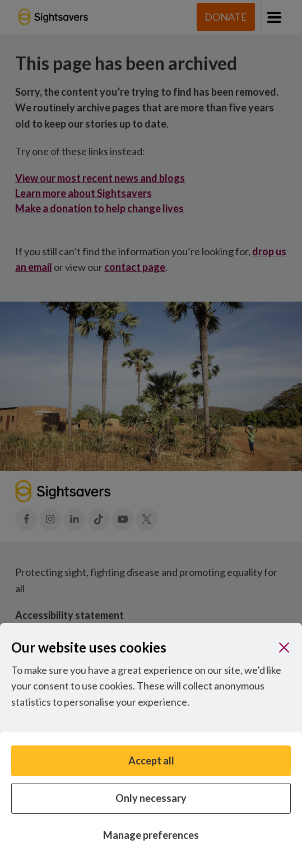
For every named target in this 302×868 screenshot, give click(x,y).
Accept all (151, 761)
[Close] (284, 648)
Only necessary (151, 798)
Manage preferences (151, 835)
